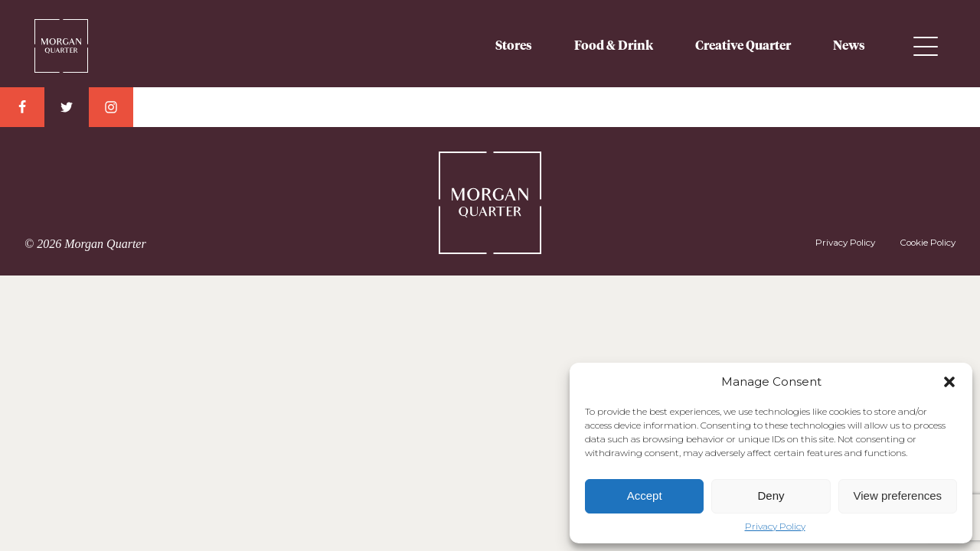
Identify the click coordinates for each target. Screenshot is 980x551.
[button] (949, 382)
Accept (645, 496)
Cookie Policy (928, 243)
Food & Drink (614, 46)
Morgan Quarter (61, 40)
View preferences (898, 496)
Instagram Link (111, 107)
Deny (771, 496)
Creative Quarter (743, 46)
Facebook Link (22, 107)
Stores (514, 46)
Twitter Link (67, 107)
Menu (926, 46)
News (849, 46)
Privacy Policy (775, 527)
